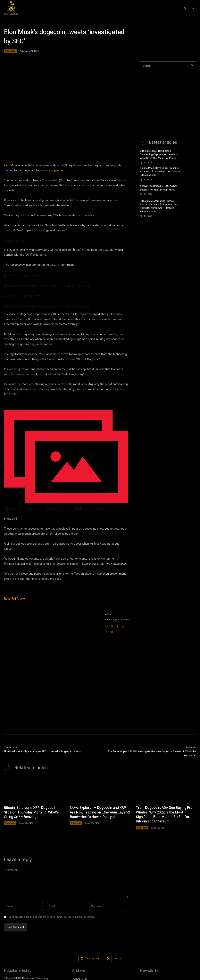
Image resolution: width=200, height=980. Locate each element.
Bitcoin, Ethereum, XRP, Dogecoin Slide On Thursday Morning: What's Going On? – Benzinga (31, 812)
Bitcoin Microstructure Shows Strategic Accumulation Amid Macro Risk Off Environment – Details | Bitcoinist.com (161, 206)
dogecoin (57, 170)
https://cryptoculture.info (117, 620)
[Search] (192, 66)
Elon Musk (11, 165)
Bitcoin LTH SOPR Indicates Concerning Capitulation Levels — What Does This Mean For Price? (159, 154)
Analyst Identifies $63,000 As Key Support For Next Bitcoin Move (159, 188)
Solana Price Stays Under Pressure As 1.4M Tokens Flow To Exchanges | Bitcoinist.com (161, 171)
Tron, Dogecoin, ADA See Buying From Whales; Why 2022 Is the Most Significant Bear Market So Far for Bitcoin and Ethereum (166, 815)
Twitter (118, 958)
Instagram (93, 958)
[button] (66, 462)
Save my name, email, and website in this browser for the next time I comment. (52, 917)
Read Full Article (14, 599)
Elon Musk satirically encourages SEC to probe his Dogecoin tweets (42, 751)
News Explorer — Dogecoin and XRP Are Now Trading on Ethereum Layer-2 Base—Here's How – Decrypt (100, 812)
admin (109, 614)
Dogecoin (10, 51)
